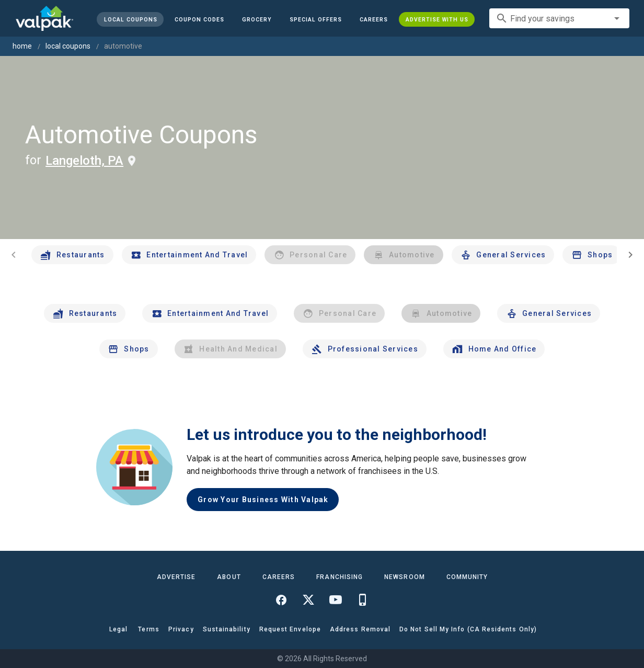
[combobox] (559, 18)
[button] (316, 19)
